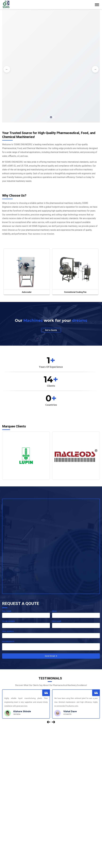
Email (55, 611)
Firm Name (57, 621)
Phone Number (8, 621)
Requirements (8, 642)
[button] (48, 117)
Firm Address (8, 631)
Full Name (7, 611)
